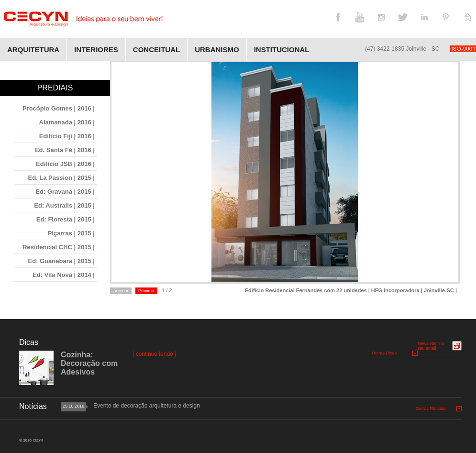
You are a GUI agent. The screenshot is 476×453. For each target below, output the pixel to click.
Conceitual (156, 50)
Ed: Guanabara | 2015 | (62, 261)
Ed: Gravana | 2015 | (65, 192)
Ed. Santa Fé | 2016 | (65, 150)
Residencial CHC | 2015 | (59, 247)
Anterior (121, 291)
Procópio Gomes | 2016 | (59, 108)
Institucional (282, 50)
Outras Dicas (384, 353)
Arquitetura (33, 50)
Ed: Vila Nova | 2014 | (64, 275)
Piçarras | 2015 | (71, 233)
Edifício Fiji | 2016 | (67, 136)
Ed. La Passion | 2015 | (61, 178)
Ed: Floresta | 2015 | (66, 219)
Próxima (146, 291)
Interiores (96, 50)
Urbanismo (217, 50)
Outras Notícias (431, 409)
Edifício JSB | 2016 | (65, 164)
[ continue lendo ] (154, 354)
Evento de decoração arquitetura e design (147, 406)
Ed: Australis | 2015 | (64, 205)
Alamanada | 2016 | (67, 122)
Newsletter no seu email (431, 346)
